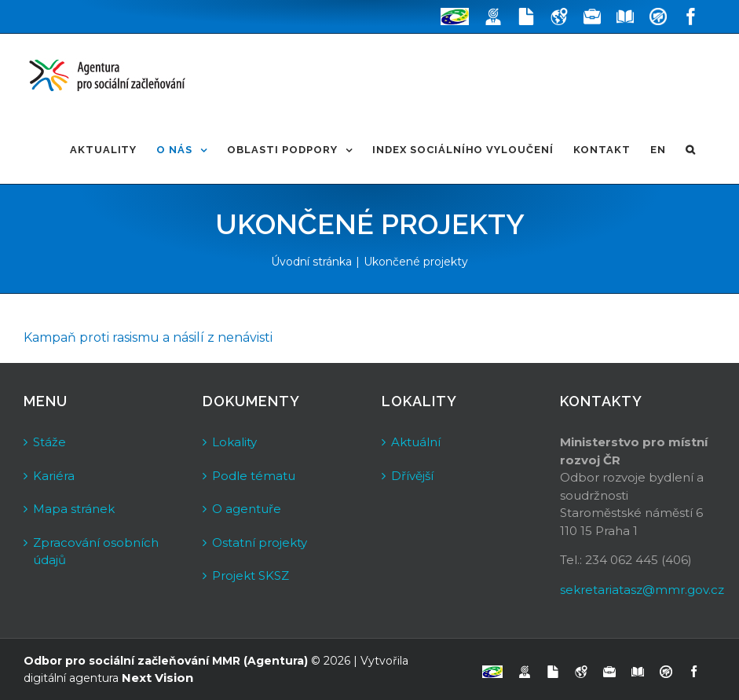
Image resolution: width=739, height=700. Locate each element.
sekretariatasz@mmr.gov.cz (642, 590)
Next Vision (157, 678)
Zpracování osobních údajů (96, 552)
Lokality (234, 442)
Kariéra (54, 476)
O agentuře (247, 509)
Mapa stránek (74, 509)
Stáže (49, 442)
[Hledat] (691, 150)
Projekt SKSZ (251, 575)
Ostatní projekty (260, 542)
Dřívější (412, 476)
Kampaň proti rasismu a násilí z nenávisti (148, 337)
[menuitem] (104, 150)
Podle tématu (254, 476)
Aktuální (416, 442)
